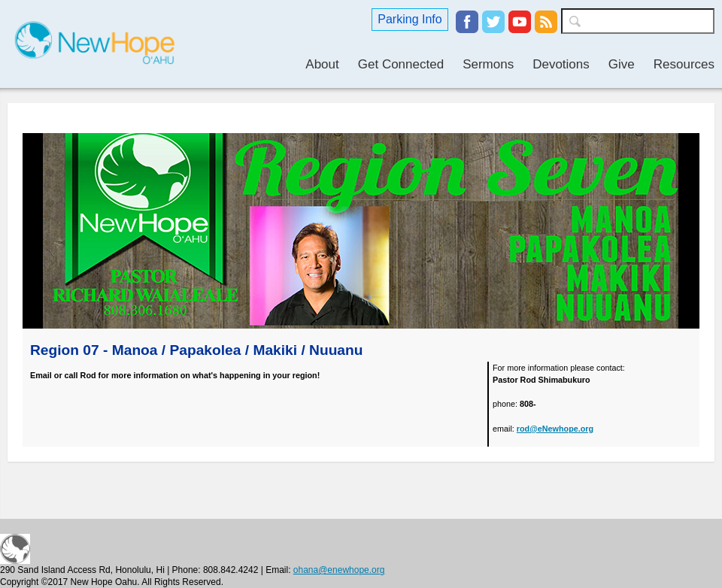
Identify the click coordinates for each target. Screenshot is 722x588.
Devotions (561, 64)
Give (622, 64)
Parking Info (410, 19)
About (322, 64)
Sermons (488, 64)
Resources (684, 64)
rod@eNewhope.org (555, 429)
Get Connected (401, 64)
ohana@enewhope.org (339, 570)
